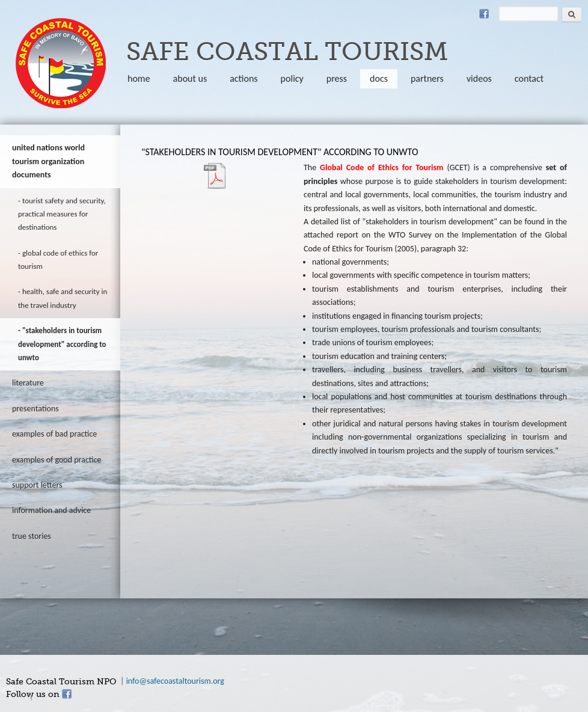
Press (337, 78)
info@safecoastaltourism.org (175, 681)
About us (190, 78)
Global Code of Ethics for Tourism (58, 259)
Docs (379, 78)
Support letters (37, 485)
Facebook (484, 14)
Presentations (35, 409)
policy (292, 78)
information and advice (51, 510)
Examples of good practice (57, 460)
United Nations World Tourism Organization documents (48, 161)
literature (28, 383)
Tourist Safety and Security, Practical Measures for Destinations (62, 214)
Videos (479, 78)
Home (139, 78)
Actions (243, 78)
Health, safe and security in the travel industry (63, 298)
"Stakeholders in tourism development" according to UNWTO (62, 344)
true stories (32, 536)
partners (427, 78)
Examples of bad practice (54, 434)
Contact (529, 78)
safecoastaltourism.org (61, 63)
